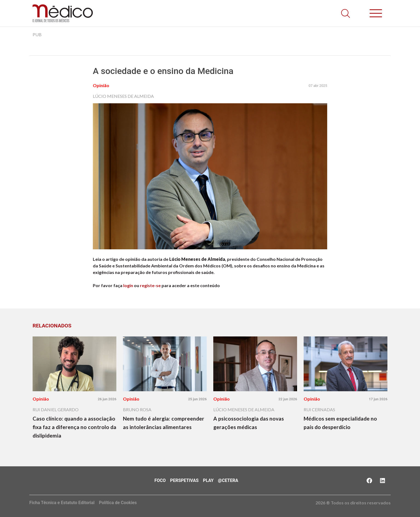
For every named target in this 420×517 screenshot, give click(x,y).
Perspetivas (184, 480)
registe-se (150, 285)
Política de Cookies (118, 503)
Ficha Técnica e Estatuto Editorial (62, 503)
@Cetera (228, 480)
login (128, 285)
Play (208, 480)
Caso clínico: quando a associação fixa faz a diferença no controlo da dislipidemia (74, 427)
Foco (160, 480)
